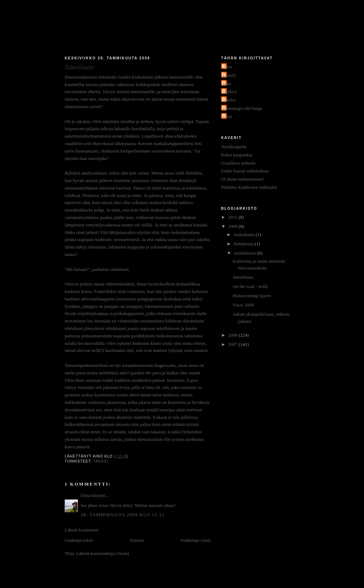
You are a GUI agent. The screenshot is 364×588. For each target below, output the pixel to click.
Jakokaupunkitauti (182, 29)
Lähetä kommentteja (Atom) (103, 553)
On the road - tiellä (250, 286)
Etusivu (137, 540)
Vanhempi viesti (196, 540)
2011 (233, 217)
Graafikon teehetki (238, 163)
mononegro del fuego (243, 108)
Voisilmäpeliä (234, 147)
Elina (85, 495)
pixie (227, 116)
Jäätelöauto (243, 277)
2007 (233, 344)
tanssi (101, 461)
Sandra (229, 100)
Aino (227, 67)
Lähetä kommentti (82, 530)
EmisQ (229, 75)
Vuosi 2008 (243, 305)
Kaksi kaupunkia (237, 155)
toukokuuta (245, 234)
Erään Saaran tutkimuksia (245, 171)
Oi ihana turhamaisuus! (243, 179)
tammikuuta (245, 253)
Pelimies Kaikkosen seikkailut (249, 187)
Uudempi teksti (79, 540)
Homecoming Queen (252, 296)
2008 (233, 335)
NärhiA (230, 92)
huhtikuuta (244, 244)
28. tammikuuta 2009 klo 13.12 (123, 515)
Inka (227, 83)
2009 (233, 226)
